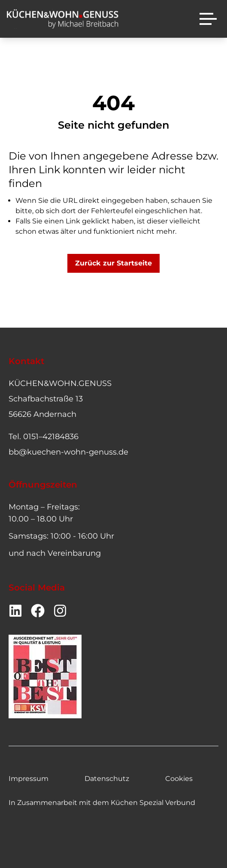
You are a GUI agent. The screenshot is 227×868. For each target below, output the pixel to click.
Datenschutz (107, 779)
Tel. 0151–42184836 (44, 437)
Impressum (29, 779)
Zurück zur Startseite (113, 263)
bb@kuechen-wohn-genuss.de (68, 452)
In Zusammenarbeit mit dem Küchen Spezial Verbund (102, 803)
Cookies (179, 779)
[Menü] (208, 19)
